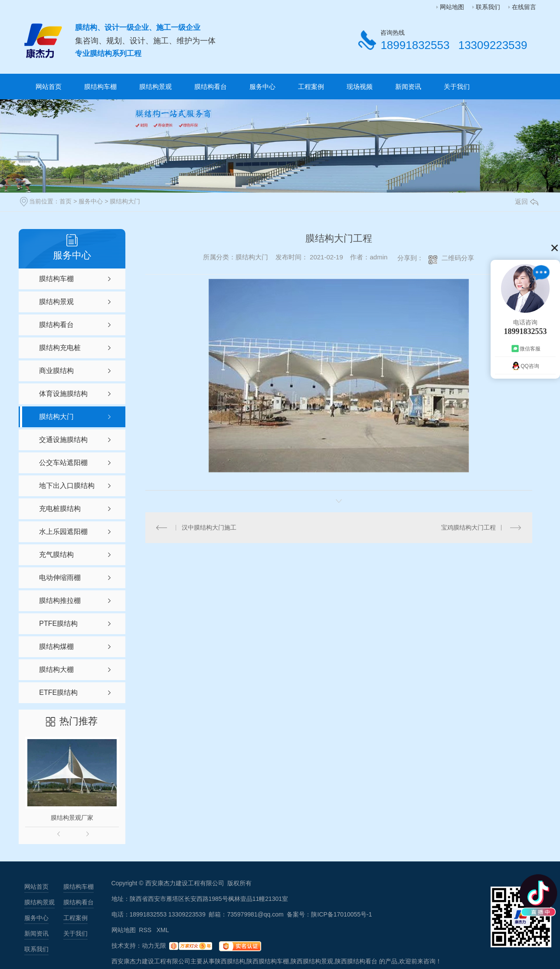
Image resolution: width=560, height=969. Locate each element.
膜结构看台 (211, 87)
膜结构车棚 (100, 87)
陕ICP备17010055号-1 (341, 914)
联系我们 (488, 7)
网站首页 (49, 87)
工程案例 (311, 87)
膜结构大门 (125, 201)
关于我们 (457, 87)
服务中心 (262, 87)
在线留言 (524, 7)
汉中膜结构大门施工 (209, 527)
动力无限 (154, 946)
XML (163, 930)
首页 (65, 201)
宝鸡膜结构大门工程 (468, 527)
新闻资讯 (408, 87)
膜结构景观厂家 (72, 818)
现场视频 (360, 87)
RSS (146, 930)
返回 (527, 201)
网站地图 (452, 7)
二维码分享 (458, 258)
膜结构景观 (156, 87)
